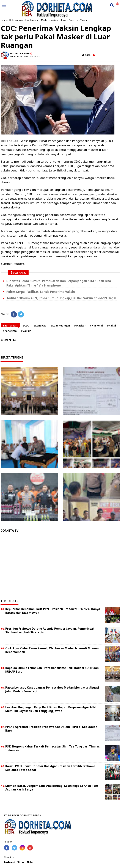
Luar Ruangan (32, 20)
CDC (11, 20)
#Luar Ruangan (60, 326)
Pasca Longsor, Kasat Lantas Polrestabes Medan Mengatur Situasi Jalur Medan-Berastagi (52, 689)
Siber (21, 862)
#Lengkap (40, 326)
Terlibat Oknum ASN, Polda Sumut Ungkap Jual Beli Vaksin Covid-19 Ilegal (61, 298)
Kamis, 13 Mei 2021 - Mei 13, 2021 (25, 56)
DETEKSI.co (10, 141)
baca (86, 55)
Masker (45, 20)
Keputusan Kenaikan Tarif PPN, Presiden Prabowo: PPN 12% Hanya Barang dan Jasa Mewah (53, 611)
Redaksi (9, 862)
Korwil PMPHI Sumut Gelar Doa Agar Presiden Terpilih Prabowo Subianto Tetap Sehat (50, 768)
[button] (117, 2)
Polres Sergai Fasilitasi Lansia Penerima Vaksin (41, 292)
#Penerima (10, 331)
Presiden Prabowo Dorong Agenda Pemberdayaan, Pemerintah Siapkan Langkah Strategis (50, 630)
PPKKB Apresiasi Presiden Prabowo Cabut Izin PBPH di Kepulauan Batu (51, 729)
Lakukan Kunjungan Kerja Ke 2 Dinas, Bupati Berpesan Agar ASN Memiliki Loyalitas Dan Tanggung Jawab (50, 709)
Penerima (73, 20)
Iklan (31, 862)
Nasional (55, 20)
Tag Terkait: (10, 326)
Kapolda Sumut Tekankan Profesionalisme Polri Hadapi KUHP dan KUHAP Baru (52, 670)
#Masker (80, 326)
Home (4, 20)
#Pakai (111, 326)
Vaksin (84, 20)
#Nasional (96, 326)
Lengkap (19, 20)
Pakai (64, 20)
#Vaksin (26, 331)
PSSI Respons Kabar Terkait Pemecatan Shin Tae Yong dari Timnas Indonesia (53, 748)
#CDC (26, 326)
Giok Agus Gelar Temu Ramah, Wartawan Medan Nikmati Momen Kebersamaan (52, 650)
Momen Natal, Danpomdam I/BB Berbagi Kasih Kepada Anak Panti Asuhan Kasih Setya (52, 788)
